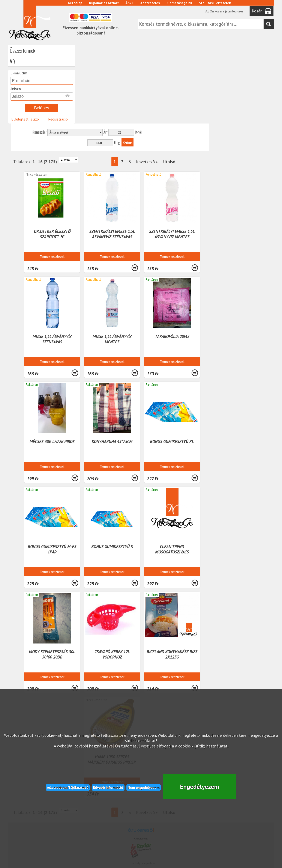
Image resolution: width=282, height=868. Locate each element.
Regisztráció (58, 119)
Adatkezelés (150, 3)
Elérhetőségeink (180, 3)
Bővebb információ (108, 787)
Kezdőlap (75, 3)
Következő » (212, 83)
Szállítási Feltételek (215, 3)
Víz (13, 61)
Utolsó (235, 83)
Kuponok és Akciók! (104, 3)
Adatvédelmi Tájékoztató (68, 787)
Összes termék (23, 51)
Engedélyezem (200, 786)
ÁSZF (130, 3)
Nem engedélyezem (144, 787)
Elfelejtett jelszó (25, 119)
